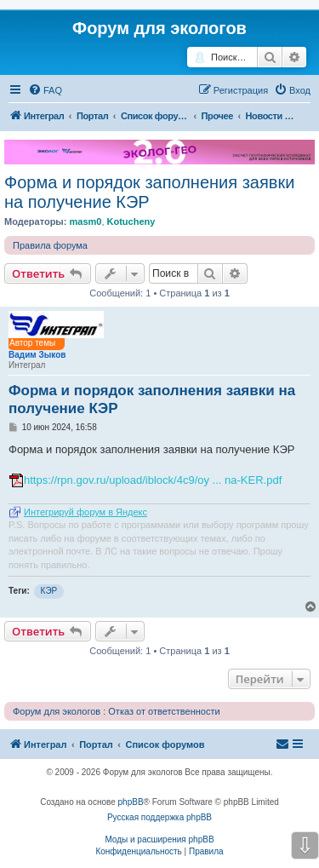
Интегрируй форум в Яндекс (85, 512)
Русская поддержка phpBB (159, 817)
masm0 (85, 221)
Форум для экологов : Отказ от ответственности (117, 711)
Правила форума (50, 245)
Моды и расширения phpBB (159, 839)
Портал (92, 116)
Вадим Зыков (37, 355)
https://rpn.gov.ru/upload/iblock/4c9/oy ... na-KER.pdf (153, 480)
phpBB (131, 802)
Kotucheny (131, 221)
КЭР (49, 591)
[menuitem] (45, 90)
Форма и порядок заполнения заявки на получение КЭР (149, 192)
